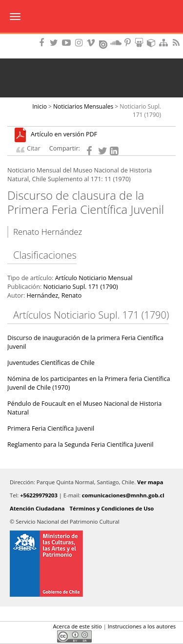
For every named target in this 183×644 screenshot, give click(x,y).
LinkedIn (46, 636)
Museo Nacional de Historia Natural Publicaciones (91, 17)
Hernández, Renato (54, 295)
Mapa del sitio (165, 43)
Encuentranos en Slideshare (141, 43)
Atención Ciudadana (37, 508)
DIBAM (91, 37)
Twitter (30, 636)
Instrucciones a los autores (142, 626)
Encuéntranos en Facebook (43, 43)
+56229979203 (39, 495)
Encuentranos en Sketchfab (153, 43)
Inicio (40, 106)
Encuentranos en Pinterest (128, 43)
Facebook (13, 636)
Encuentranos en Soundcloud (116, 43)
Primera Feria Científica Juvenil (51, 428)
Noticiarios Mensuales (83, 106)
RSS (177, 43)
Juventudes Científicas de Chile (51, 363)
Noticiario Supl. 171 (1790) (140, 111)
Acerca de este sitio (77, 626)
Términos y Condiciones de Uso (112, 508)
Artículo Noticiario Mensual (94, 278)
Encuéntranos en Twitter (56, 43)
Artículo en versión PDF (64, 135)
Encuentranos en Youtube (68, 43)
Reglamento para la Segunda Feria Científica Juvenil (80, 445)
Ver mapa (150, 482)
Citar (34, 148)
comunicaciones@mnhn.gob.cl (123, 495)
